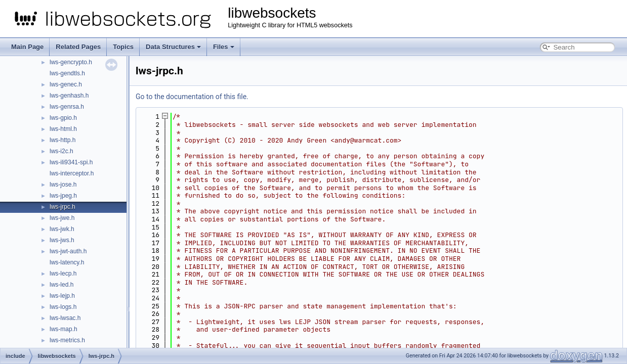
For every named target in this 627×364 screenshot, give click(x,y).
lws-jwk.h (62, 229)
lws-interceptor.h (72, 173)
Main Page (27, 47)
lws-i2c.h (61, 151)
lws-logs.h (63, 307)
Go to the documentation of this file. (192, 97)
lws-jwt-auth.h (68, 251)
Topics (123, 47)
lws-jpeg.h (63, 196)
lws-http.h (62, 140)
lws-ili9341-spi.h (71, 162)
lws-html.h (63, 129)
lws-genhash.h (69, 96)
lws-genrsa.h (67, 107)
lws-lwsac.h (65, 318)
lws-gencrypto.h (71, 62)
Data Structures (173, 47)
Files (224, 47)
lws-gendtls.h (67, 73)
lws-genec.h (66, 84)
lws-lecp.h (63, 274)
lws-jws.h (62, 240)
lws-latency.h (67, 262)
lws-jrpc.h (62, 207)
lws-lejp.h (62, 296)
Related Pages (78, 47)
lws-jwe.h (62, 218)
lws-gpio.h (63, 118)
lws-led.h (61, 285)
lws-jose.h (63, 185)
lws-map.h (64, 329)
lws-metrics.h (67, 340)
